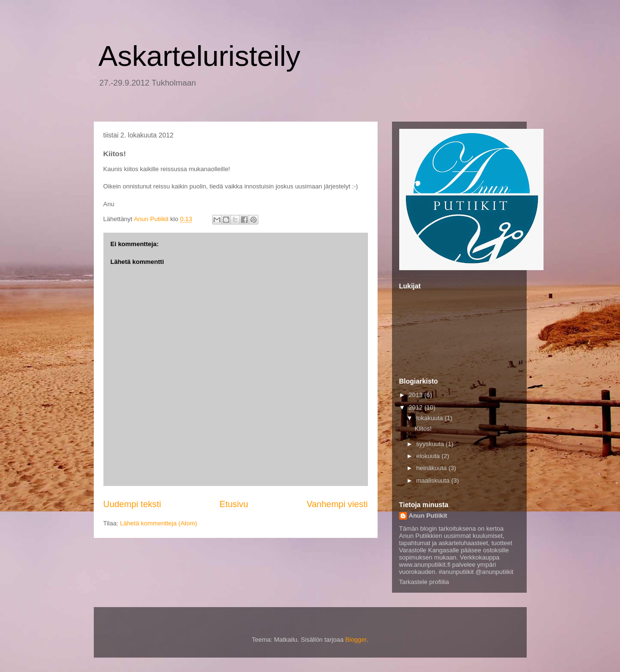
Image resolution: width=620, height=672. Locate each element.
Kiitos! (423, 429)
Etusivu (234, 504)
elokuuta (429, 456)
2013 (417, 395)
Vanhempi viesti (337, 504)
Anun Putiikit (428, 516)
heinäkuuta (432, 468)
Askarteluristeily (200, 56)
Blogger (356, 640)
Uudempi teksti (132, 504)
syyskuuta (431, 444)
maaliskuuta (434, 480)
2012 (417, 407)
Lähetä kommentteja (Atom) (158, 523)
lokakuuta (430, 418)
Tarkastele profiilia (424, 582)
